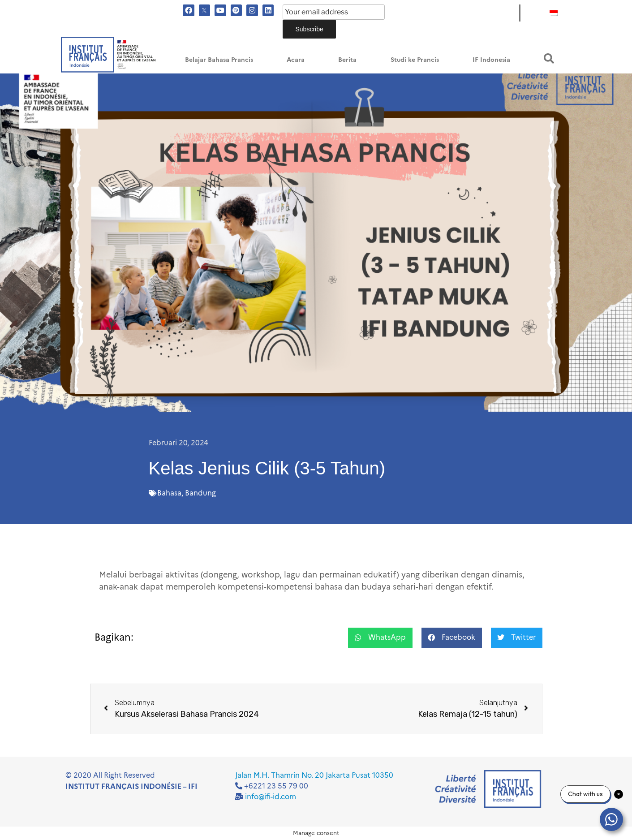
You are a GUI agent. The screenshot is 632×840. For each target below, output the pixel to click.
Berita (347, 60)
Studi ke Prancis (415, 60)
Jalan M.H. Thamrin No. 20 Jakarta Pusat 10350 (314, 775)
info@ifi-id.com (271, 797)
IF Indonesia (491, 60)
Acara (296, 60)
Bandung (200, 493)
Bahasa (169, 493)
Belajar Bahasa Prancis (219, 60)
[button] (549, 58)
